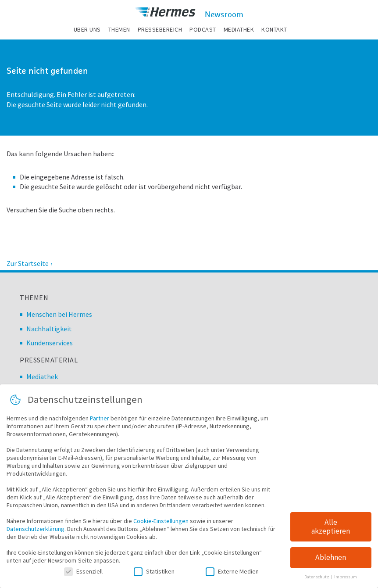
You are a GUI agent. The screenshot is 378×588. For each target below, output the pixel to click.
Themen (119, 29)
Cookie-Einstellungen (161, 523)
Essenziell (83, 574)
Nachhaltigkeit (49, 329)
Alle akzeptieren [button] (331, 529)
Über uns (87, 29)
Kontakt (274, 29)
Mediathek (239, 29)
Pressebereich (160, 29)
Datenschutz (317, 579)
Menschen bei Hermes (59, 314)
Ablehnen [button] (331, 560)
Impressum (346, 579)
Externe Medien (232, 574)
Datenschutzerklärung (36, 531)
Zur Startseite (28, 263)
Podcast (203, 29)
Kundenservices (50, 343)
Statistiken (154, 574)
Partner (100, 421)
